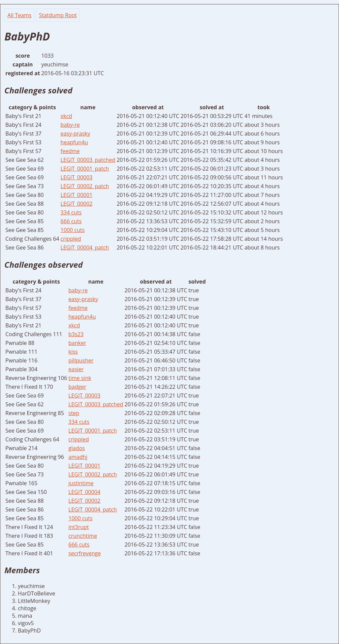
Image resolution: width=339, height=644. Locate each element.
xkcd (66, 116)
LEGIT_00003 (77, 177)
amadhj (78, 457)
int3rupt (79, 527)
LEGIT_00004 (84, 492)
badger (77, 387)
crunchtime (83, 536)
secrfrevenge (85, 553)
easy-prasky (75, 134)
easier (76, 369)
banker (77, 343)
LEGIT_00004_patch (85, 247)
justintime (81, 483)
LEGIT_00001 (77, 195)
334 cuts (71, 212)
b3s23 (76, 334)
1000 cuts (73, 230)
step (74, 413)
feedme (70, 151)
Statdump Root (58, 15)
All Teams (19, 15)
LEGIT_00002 (77, 204)
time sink (80, 378)
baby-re (70, 125)
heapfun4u (74, 142)
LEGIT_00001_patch (85, 169)
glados (77, 448)
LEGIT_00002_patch (85, 186)
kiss (73, 352)
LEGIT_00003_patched (88, 160)
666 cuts (71, 221)
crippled (71, 239)
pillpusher (81, 360)
